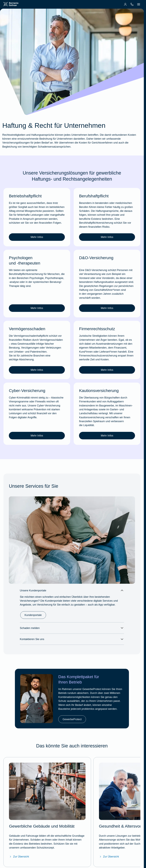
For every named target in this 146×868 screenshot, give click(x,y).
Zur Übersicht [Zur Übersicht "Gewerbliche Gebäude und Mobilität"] (19, 857)
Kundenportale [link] (33, 615)
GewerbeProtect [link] (72, 719)
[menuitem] (125, 4)
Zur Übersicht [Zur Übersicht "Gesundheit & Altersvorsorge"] (109, 857)
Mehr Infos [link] (37, 237)
